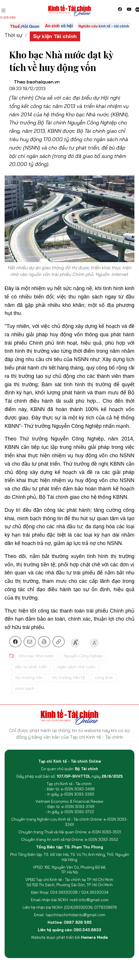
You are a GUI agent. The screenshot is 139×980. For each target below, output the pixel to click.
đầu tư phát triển (31, 667)
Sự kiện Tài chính (55, 36)
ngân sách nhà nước (76, 667)
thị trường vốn (29, 677)
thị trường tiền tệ (69, 677)
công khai (104, 677)
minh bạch (25, 688)
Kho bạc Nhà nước (37, 656)
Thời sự (14, 35)
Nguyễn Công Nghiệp (83, 656)
